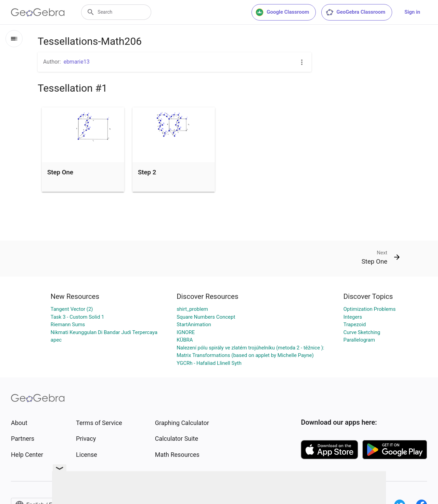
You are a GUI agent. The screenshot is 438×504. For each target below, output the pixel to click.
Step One (60, 172)
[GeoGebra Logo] (38, 12)
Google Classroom (282, 12)
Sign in (412, 12)
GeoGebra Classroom (355, 12)
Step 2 (147, 172)
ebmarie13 (77, 62)
